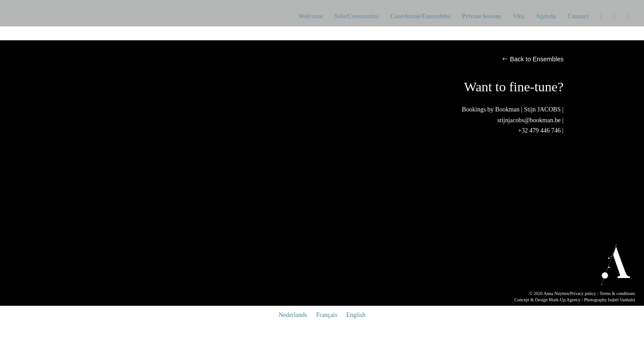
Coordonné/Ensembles (421, 17)
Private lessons (482, 17)
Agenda (546, 17)
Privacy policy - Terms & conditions (602, 293)
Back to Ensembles (537, 59)
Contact (578, 17)
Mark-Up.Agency (565, 300)
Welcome (310, 17)
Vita (519, 17)
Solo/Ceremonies (356, 17)
